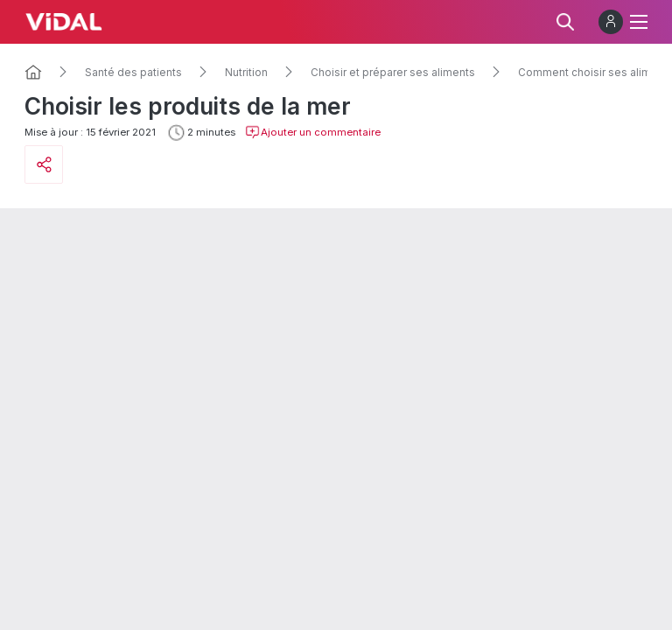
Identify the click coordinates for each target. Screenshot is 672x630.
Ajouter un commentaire (313, 132)
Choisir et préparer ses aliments (393, 73)
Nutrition (246, 73)
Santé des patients (133, 73)
